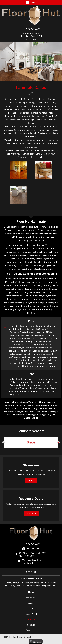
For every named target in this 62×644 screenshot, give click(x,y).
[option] (31, 442)
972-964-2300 (33, 29)
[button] (4, 442)
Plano (37, 418)
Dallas (27, 418)
